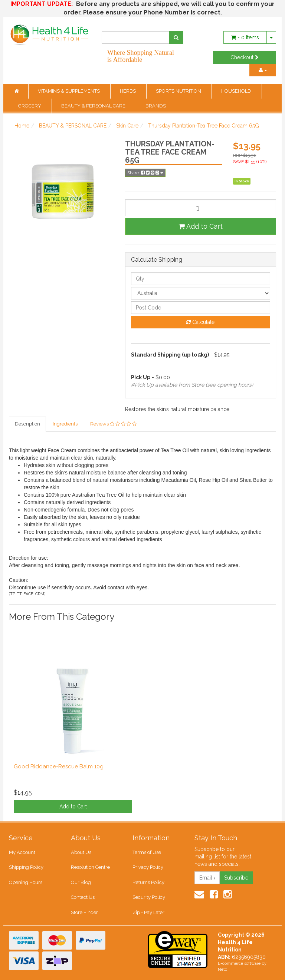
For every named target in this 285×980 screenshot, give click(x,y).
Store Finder (84, 912)
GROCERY (30, 106)
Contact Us (83, 897)
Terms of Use (147, 852)
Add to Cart (201, 226)
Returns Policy (148, 882)
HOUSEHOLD (237, 91)
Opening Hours (26, 882)
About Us (81, 852)
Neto (222, 969)
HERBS (128, 91)
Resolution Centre (90, 867)
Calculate (200, 322)
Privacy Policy (148, 867)
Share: (145, 173)
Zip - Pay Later (148, 912)
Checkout (245, 57)
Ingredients (65, 424)
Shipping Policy (26, 867)
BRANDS (156, 106)
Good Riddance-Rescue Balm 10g (59, 767)
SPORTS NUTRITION (179, 91)
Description (27, 424)
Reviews (113, 424)
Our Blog (81, 882)
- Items (245, 37)
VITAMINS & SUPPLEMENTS (69, 91)
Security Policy (149, 897)
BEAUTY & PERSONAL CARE (94, 106)
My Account (22, 852)
